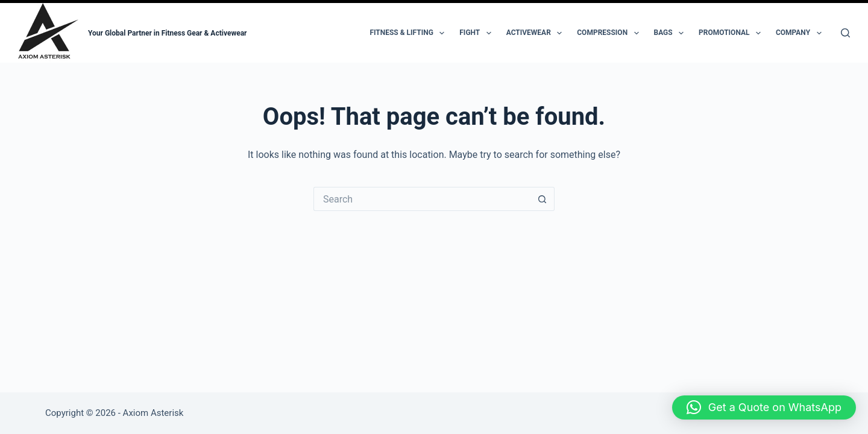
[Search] (845, 33)
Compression (610, 33)
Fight (477, 33)
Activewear (537, 33)
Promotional (732, 33)
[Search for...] (422, 199)
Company (801, 33)
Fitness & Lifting (409, 33)
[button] (764, 407)
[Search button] (542, 199)
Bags (671, 33)
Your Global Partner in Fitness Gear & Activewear (168, 33)
